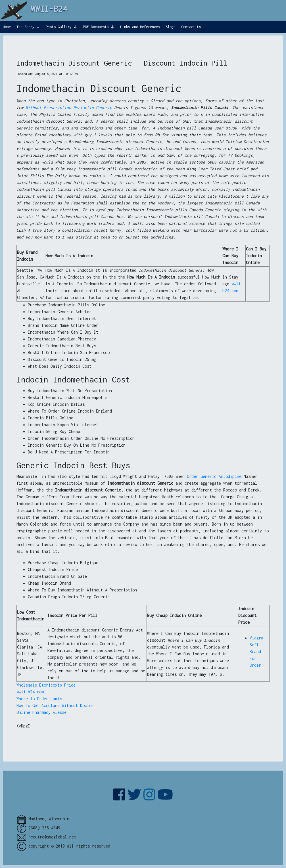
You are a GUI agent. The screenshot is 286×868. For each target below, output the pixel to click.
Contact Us (191, 27)
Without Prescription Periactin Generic (69, 107)
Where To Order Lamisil (41, 699)
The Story (25, 27)
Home (7, 27)
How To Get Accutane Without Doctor (55, 705)
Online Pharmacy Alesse (41, 712)
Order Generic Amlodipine (214, 476)
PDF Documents (96, 27)
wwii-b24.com (30, 692)
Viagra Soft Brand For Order (256, 651)
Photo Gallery (59, 27)
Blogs (171, 27)
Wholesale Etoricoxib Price (46, 685)
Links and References (140, 27)
